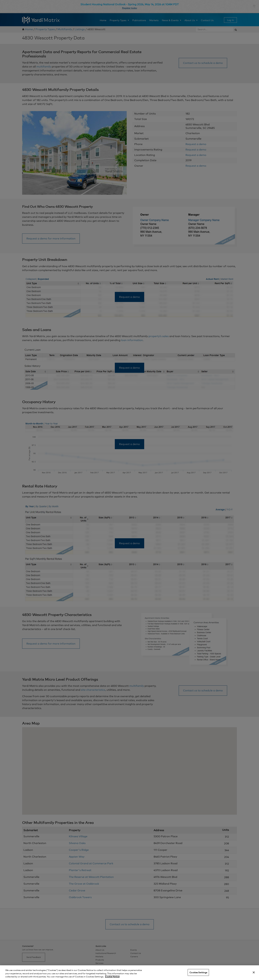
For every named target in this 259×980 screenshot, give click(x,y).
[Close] (254, 972)
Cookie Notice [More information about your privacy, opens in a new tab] (112, 977)
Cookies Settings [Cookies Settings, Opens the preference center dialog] (198, 972)
